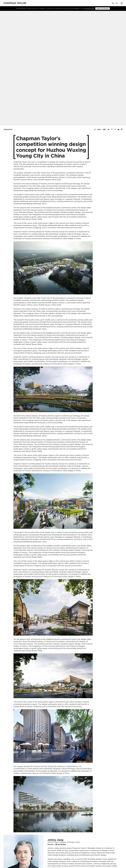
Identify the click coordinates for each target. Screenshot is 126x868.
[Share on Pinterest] (122, 129)
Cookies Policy (89, 9)
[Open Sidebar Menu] (122, 3)
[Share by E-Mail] (118, 129)
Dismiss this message (103, 9)
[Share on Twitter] (115, 129)
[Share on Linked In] (109, 129)
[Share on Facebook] (112, 129)
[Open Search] (113, 4)
